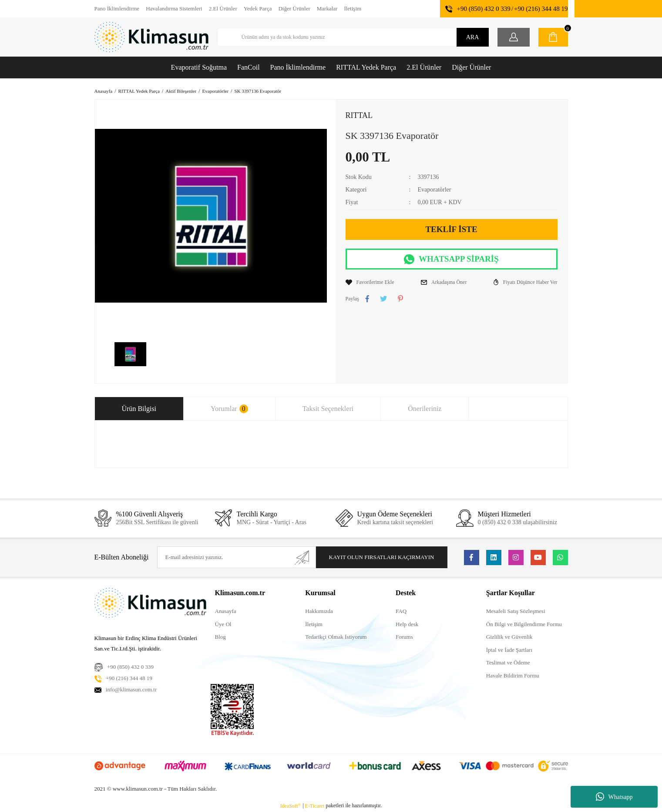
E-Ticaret (315, 806)
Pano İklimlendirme (117, 8)
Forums (404, 637)
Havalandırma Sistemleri (174, 8)
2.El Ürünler (223, 8)
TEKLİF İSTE (451, 229)
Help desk (407, 624)
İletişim (353, 8)
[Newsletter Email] (236, 557)
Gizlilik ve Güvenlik (509, 637)
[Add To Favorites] (370, 282)
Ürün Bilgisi (139, 409)
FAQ (401, 611)
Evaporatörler (434, 190)
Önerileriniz (425, 409)
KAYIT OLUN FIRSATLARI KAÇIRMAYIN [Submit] (382, 557)
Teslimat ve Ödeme (508, 662)
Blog (220, 637)
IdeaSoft (291, 806)
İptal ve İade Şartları (509, 650)
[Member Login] (514, 37)
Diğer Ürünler (294, 8)
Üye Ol (223, 624)
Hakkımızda (319, 611)
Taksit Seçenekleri (328, 409)
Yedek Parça (258, 8)
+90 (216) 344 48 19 (541, 9)
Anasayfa (226, 611)
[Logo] (151, 37)
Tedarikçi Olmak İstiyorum (336, 637)
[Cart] (553, 37)
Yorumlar (229, 409)
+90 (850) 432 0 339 (483, 9)
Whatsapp (614, 797)
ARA (473, 37)
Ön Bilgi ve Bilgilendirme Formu (524, 624)
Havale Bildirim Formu (513, 676)
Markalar (327, 8)
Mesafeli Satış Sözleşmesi (516, 611)
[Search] (353, 37)
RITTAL (359, 115)
